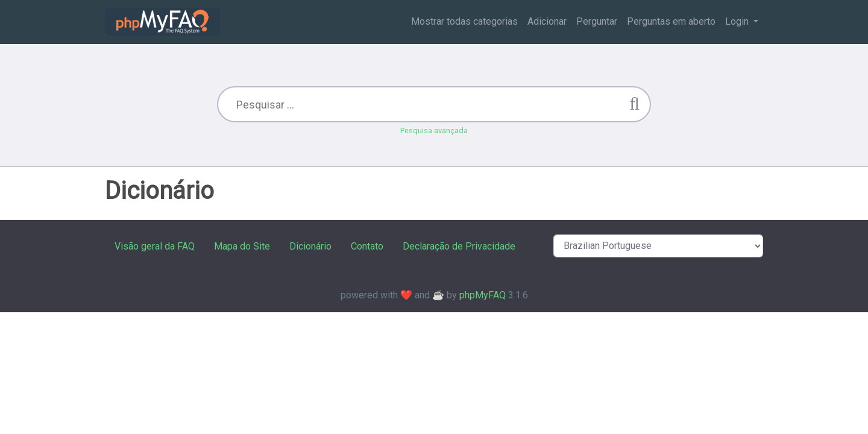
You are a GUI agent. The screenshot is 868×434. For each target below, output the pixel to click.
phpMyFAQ (483, 295)
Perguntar (597, 21)
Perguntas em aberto (671, 21)
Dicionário (310, 246)
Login (738, 21)
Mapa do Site (242, 246)
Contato (367, 246)
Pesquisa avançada (434, 131)
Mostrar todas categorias (464, 21)
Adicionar (547, 21)
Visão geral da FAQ (155, 246)
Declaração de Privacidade (459, 246)
